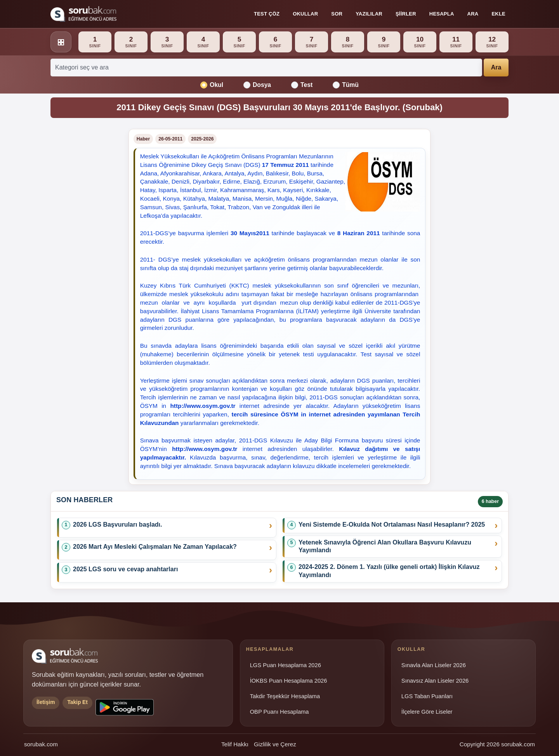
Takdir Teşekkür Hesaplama (285, 696)
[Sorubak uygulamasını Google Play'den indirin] (125, 707)
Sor (337, 14)
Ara (473, 14)
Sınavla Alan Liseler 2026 (434, 665)
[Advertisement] (85, 245)
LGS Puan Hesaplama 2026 (286, 665)
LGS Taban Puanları (427, 696)
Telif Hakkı (235, 744)
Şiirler (406, 14)
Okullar (305, 14)
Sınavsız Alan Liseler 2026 (435, 681)
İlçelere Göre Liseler (427, 712)
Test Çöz (267, 14)
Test (302, 85)
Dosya (257, 85)
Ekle (498, 14)
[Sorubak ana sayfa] (83, 14)
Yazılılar (369, 14)
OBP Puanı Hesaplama (279, 712)
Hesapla (442, 14)
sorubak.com (41, 744)
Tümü (346, 85)
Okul (212, 85)
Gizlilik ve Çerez (275, 744)
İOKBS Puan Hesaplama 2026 (289, 681)
